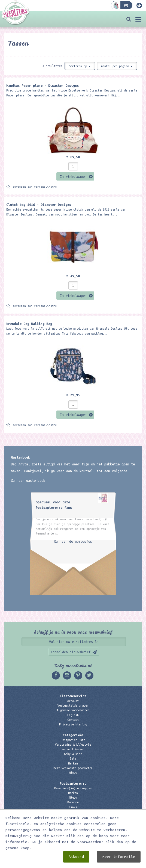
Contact (73, 720)
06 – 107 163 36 (73, 832)
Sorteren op (80, 66)
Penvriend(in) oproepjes (73, 788)
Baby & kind (73, 754)
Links (73, 807)
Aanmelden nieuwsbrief (71, 652)
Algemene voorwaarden (73, 710)
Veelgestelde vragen (73, 705)
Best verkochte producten (73, 768)
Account (73, 701)
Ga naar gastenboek (28, 480)
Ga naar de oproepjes (73, 541)
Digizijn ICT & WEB (102, 863)
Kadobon (73, 802)
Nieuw (73, 773)
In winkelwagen (73, 176)
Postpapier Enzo (73, 740)
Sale (73, 758)
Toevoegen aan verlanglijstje (34, 187)
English (73, 715)
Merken (73, 763)
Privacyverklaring (73, 724)
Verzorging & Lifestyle (73, 745)
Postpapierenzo (73, 783)
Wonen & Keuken (73, 749)
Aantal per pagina (117, 66)
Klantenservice (73, 696)
